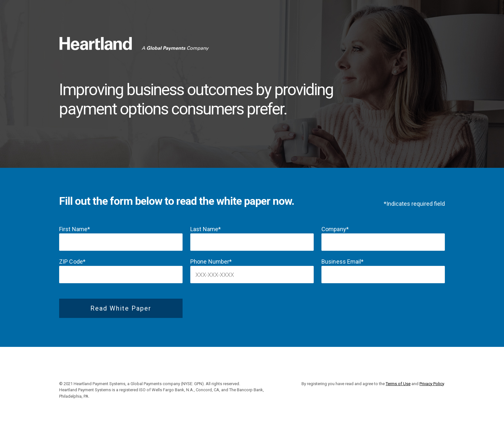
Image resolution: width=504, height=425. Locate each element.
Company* (335, 229)
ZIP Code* (72, 262)
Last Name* (206, 229)
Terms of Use (398, 384)
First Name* (75, 229)
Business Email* (343, 262)
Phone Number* (211, 262)
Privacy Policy (432, 384)
